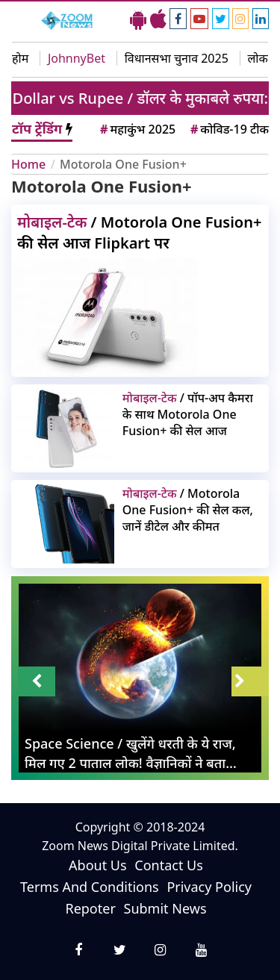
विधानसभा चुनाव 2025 (177, 58)
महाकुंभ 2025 (137, 129)
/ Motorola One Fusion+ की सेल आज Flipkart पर (139, 232)
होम (20, 58)
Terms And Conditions (90, 887)
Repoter (90, 908)
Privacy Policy (209, 887)
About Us (98, 865)
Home (28, 164)
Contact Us (169, 865)
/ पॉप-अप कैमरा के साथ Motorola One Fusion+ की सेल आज (188, 414)
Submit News (165, 908)
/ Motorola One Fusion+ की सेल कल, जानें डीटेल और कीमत (188, 510)
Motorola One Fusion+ (123, 164)
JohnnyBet (77, 58)
